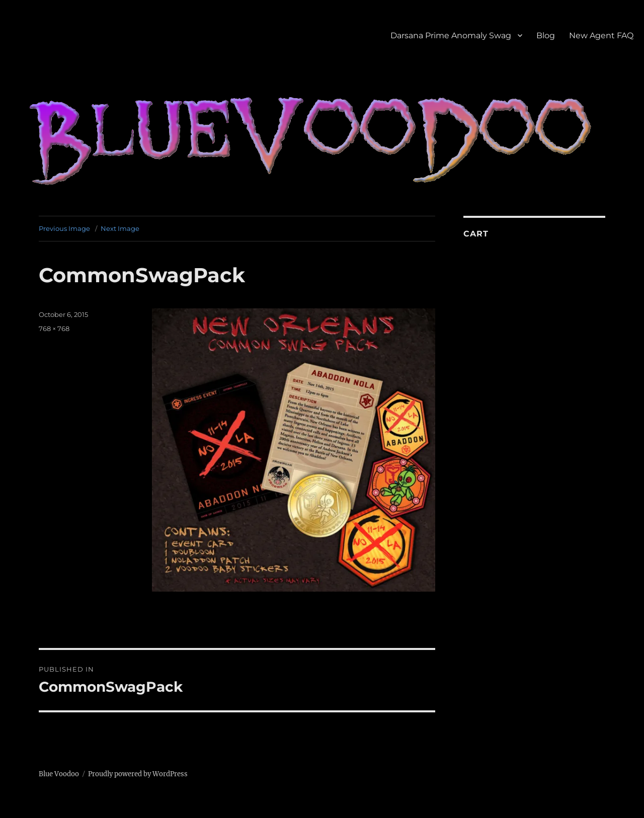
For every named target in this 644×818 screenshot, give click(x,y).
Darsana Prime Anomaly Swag (451, 35)
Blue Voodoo (59, 774)
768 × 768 (54, 329)
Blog (546, 35)
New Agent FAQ (601, 35)
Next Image (120, 228)
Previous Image (64, 228)
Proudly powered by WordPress (138, 774)
